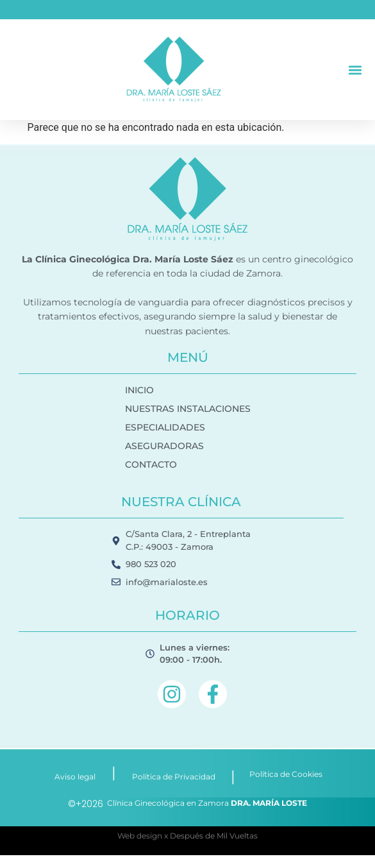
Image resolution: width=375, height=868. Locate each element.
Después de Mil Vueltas (214, 836)
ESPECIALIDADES (165, 427)
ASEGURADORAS (164, 446)
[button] (355, 70)
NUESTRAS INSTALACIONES (188, 409)
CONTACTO (151, 464)
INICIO (139, 390)
